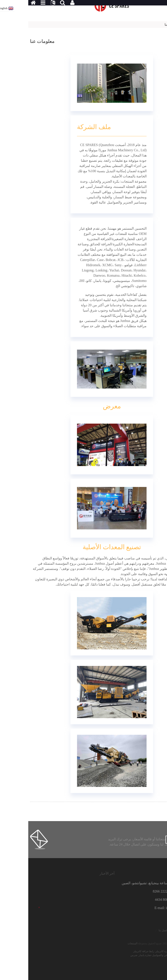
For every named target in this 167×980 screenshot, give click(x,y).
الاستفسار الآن (149, 840)
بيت (163, 25)
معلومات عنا (145, 25)
